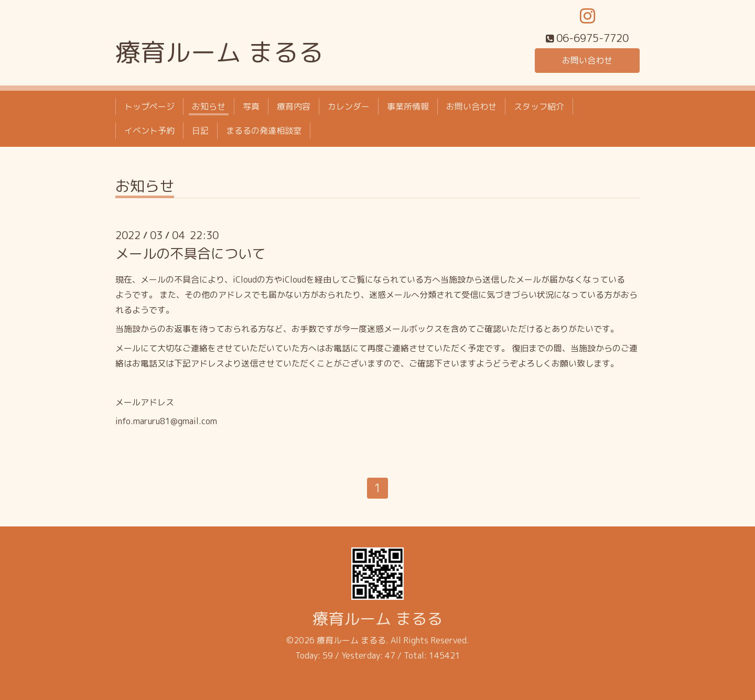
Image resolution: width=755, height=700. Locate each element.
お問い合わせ (587, 60)
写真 (251, 106)
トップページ (149, 106)
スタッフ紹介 (539, 106)
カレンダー (349, 106)
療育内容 (294, 106)
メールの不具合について (190, 253)
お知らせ (209, 106)
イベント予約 (149, 131)
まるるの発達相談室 (264, 131)
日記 (200, 131)
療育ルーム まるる (219, 52)
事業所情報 (408, 106)
